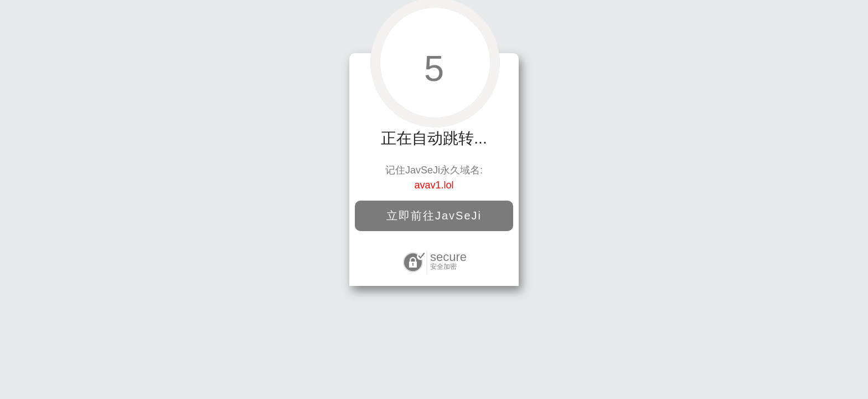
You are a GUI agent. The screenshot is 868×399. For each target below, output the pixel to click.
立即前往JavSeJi (434, 216)
